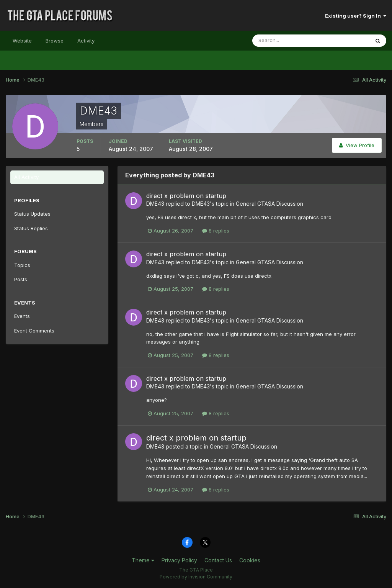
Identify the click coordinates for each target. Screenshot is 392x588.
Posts (21, 279)
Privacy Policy (179, 560)
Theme (143, 560)
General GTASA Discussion (269, 204)
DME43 (155, 204)
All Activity (26, 177)
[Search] (286, 41)
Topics (22, 265)
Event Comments (34, 331)
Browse (55, 41)
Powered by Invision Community (196, 577)
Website (22, 41)
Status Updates (32, 214)
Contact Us (218, 560)
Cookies (250, 560)
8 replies (216, 231)
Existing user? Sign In (356, 16)
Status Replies (31, 228)
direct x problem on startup (186, 196)
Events (22, 316)
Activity (86, 41)
